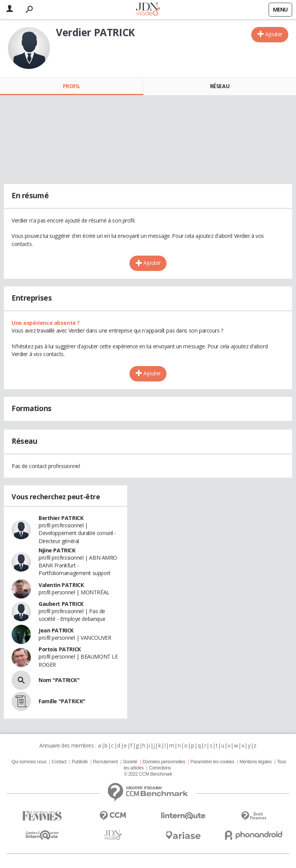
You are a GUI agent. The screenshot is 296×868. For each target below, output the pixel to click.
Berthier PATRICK (61, 518)
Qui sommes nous (29, 762)
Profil (71, 86)
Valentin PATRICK (61, 585)
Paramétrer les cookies (212, 762)
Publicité (80, 762)
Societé (130, 762)
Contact (59, 762)
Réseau (220, 86)
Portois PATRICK (60, 649)
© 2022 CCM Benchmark (148, 774)
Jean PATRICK (56, 630)
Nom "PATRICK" (59, 680)
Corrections (160, 768)
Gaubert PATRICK (61, 604)
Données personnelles (164, 762)
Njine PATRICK (57, 550)
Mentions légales (255, 762)
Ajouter (274, 34)
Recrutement (105, 762)
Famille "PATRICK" (62, 701)
